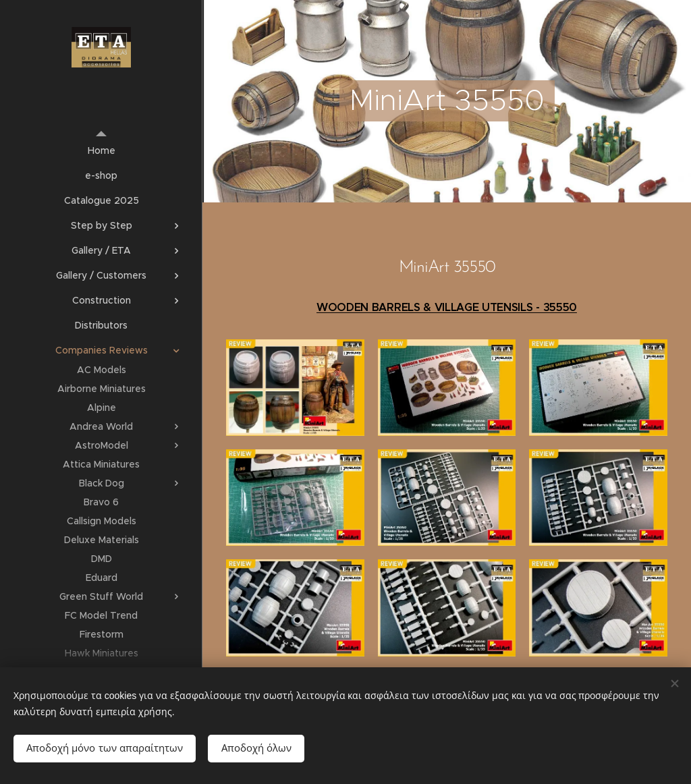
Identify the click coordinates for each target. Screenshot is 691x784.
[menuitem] (101, 151)
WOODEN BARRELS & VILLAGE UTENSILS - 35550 (447, 307)
